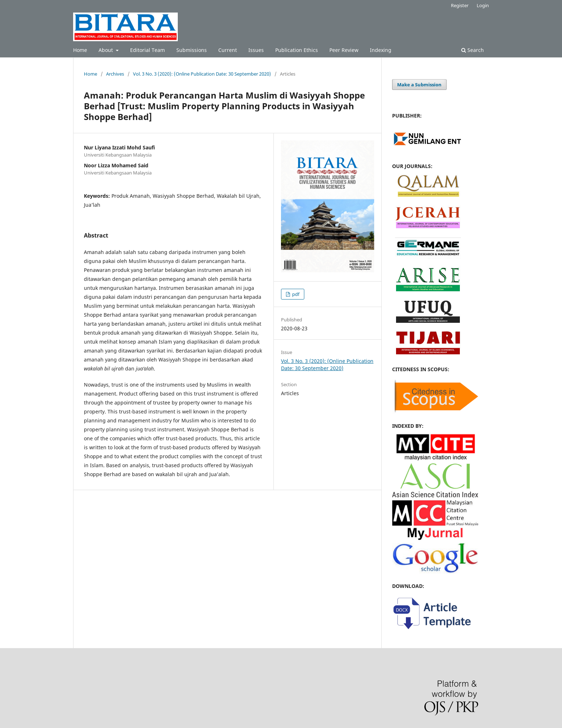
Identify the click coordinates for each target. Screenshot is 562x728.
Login (483, 5)
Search (473, 50)
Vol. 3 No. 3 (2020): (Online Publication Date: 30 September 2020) (202, 74)
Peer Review (344, 50)
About (106, 50)
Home (80, 50)
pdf (295, 294)
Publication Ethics (297, 50)
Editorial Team (147, 50)
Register (460, 5)
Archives (115, 74)
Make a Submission (419, 85)
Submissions (192, 50)
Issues (256, 50)
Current (228, 50)
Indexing (381, 50)
